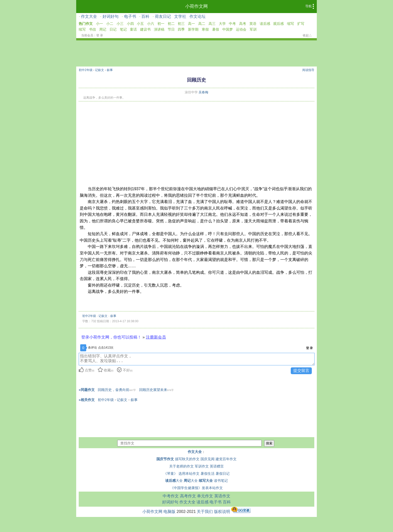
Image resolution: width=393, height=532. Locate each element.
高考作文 (188, 496)
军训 (253, 29)
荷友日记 (163, 16)
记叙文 (100, 70)
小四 (130, 24)
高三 (212, 24)
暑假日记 (223, 474)
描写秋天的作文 (187, 459)
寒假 (205, 29)
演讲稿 (159, 29)
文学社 (180, 16)
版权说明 (222, 512)
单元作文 (205, 496)
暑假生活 (208, 474)
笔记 (123, 29)
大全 (174, 481)
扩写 (301, 24)
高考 (243, 24)
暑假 (216, 29)
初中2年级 (86, 70)
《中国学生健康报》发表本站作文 (197, 488)
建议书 (145, 29)
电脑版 (169, 512)
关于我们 (205, 512)
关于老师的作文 (181, 466)
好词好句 (111, 16)
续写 (82, 29)
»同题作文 (87, 390)
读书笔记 (221, 481)
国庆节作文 (165, 459)
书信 (92, 29)
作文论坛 (198, 16)
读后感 (265, 24)
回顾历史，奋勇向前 (117, 390)
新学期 (193, 29)
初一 (161, 24)
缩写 (290, 24)
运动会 (241, 29)
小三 (120, 24)
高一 (191, 24)
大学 (222, 24)
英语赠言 (217, 466)
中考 (232, 24)
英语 (253, 24)
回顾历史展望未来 (156, 390)
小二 (110, 24)
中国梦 (228, 29)
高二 (202, 24)
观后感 (278, 24)
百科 (145, 16)
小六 (151, 24)
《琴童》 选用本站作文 (181, 474)
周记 (103, 29)
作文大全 (89, 16)
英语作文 (222, 496)
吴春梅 (203, 92)
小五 (140, 24)
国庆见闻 (208, 459)
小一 (100, 24)
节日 (171, 29)
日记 (113, 29)
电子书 (130, 16)
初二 (171, 24)
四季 (181, 29)
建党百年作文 (226, 459)
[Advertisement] (197, 139)
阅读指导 (308, 70)
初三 (181, 24)
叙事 (110, 70)
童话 (133, 29)
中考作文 (171, 496)
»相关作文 (87, 400)
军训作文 (202, 466)
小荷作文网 (197, 6)
